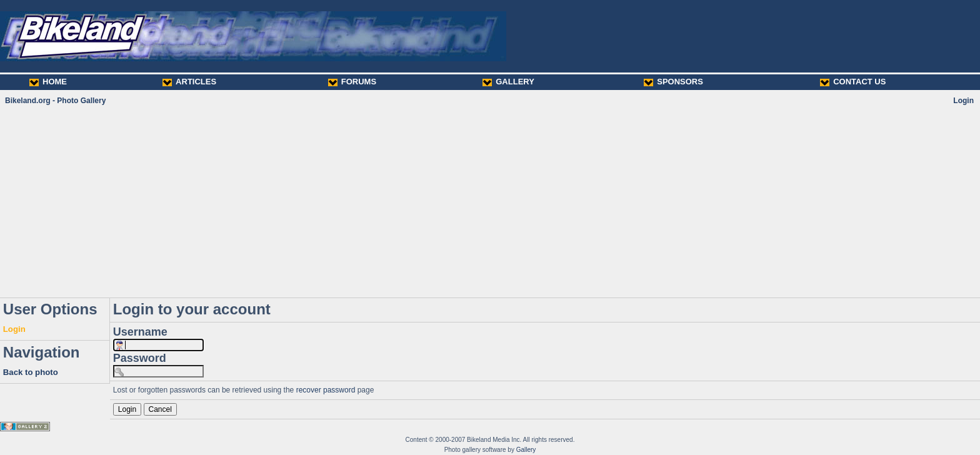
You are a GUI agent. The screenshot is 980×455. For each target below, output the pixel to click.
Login (963, 101)
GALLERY (508, 82)
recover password (326, 390)
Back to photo (31, 372)
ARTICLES (189, 82)
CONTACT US (853, 82)
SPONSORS (673, 82)
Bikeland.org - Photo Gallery (55, 101)
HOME (48, 82)
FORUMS (352, 82)
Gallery (526, 450)
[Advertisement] (490, 201)
